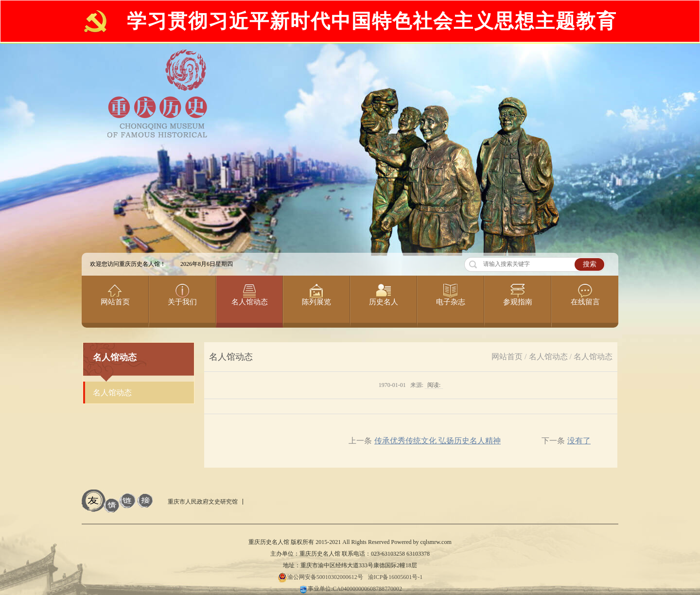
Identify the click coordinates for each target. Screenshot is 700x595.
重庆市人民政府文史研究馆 (203, 502)
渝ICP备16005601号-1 (395, 577)
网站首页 (507, 357)
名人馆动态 (548, 357)
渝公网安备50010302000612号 (320, 577)
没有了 (579, 441)
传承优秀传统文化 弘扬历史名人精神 (437, 441)
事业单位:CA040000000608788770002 (350, 589)
